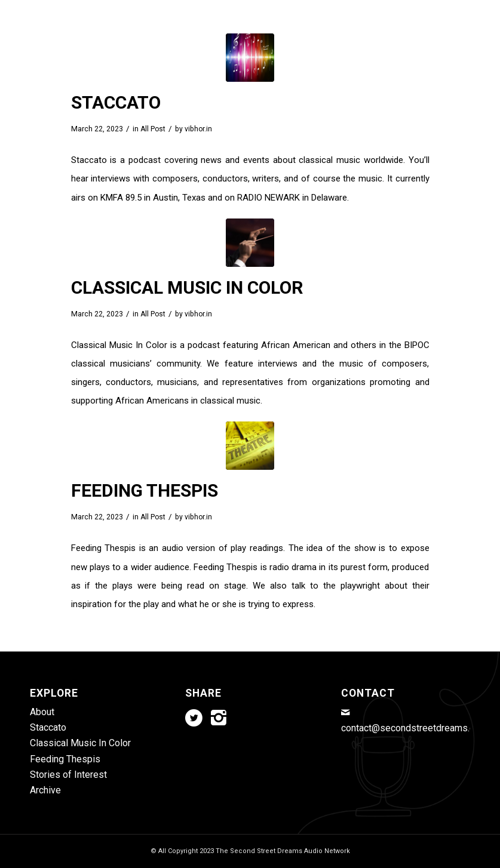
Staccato (116, 102)
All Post (153, 129)
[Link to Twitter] (425, 9)
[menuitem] (131, 30)
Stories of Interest (68, 775)
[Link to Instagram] (443, 9)
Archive (45, 790)
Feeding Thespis (145, 490)
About (42, 712)
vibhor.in (198, 129)
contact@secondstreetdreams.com (414, 728)
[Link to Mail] (461, 9)
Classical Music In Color (187, 287)
